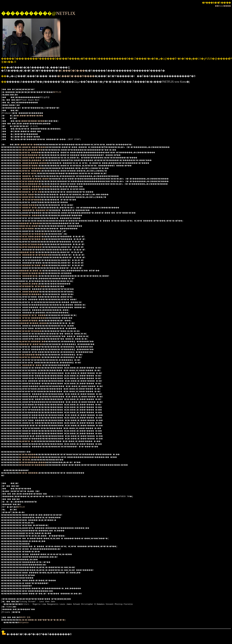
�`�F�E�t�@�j (31, 174)
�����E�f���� (34, 224)
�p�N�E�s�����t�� (37, 342)
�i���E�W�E (30, 197)
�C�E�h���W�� (33, 182)
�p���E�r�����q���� (39, 187)
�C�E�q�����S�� (35, 150)
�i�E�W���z (30, 229)
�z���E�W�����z (35, 294)
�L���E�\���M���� (76, 76)
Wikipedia (25, 623)
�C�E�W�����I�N (34, 155)
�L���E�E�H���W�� (37, 234)
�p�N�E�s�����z (34, 357)
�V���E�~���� (33, 216)
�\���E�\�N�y (32, 208)
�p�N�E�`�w (30, 441)
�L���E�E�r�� (72, 71)
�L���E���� (31, 205)
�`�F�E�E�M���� (34, 200)
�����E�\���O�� (35, 344)
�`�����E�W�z (33, 276)
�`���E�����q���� (38, 163)
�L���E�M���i (33, 321)
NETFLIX (66, 13)
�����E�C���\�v (35, 271)
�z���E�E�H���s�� (37, 239)
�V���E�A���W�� (35, 273)
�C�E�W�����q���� (37, 462)
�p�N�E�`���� (33, 153)
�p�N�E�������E (35, 247)
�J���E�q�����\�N (37, 160)
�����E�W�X (31, 252)
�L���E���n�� (33, 158)
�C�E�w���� (31, 455)
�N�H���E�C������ (37, 465)
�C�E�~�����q (33, 473)
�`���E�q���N (33, 189)
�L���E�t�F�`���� (37, 315)
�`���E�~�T (30, 176)
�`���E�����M (33, 292)
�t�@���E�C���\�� (37, 266)
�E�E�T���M (30, 195)
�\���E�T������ (35, 168)
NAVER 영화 (28, 617)
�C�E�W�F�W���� (34, 331)
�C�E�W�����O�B (34, 184)
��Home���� (223, 6)
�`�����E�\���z (35, 365)
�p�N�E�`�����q (34, 171)
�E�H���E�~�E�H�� (36, 286)
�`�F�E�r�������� (37, 318)
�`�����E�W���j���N (39, 179)
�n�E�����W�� (33, 355)
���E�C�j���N (33, 226)
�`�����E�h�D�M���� (39, 255)
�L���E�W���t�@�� (33, 116)
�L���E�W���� (33, 457)
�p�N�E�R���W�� (34, 244)
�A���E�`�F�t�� (34, 192)
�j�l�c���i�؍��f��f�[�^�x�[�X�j (48, 620)
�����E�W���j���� (38, 323)
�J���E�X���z (33, 166)
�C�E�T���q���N (34, 237)
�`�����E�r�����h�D (39, 210)
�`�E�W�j (28, 460)
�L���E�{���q (33, 284)
